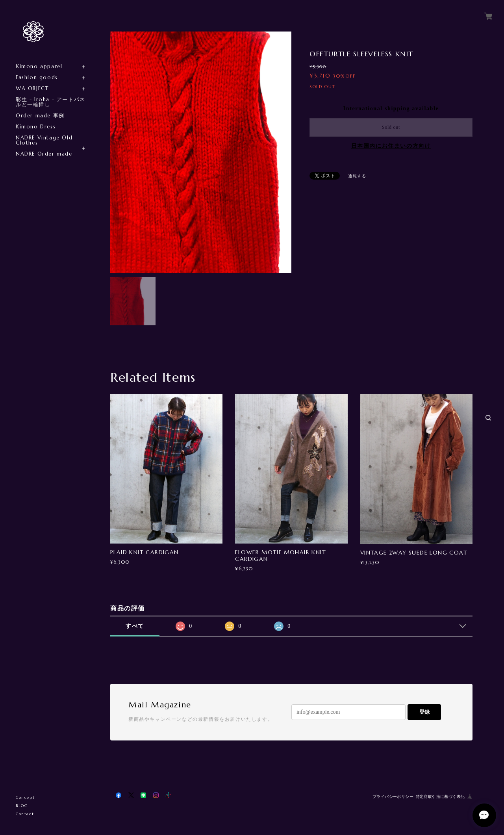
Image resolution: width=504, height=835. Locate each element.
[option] (201, 152)
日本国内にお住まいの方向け (391, 146)
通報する (357, 176)
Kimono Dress (36, 127)
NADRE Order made (44, 154)
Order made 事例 (40, 116)
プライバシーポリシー (393, 797)
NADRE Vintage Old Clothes (44, 140)
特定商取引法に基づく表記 (440, 797)
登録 (424, 712)
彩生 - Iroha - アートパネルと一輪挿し (51, 102)
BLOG (22, 806)
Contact (25, 814)
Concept (25, 797)
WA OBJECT (32, 88)
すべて (135, 626)
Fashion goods (37, 77)
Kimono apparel (39, 66)
